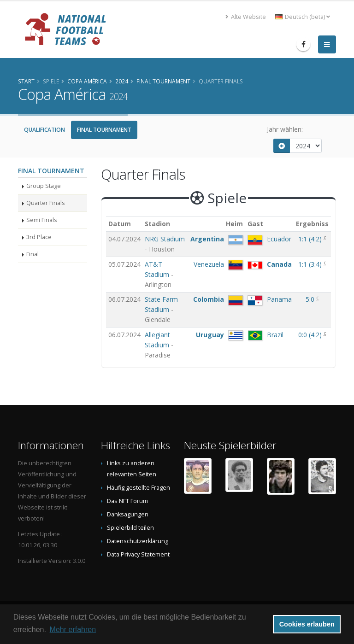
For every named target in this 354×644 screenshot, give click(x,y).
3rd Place (39, 237)
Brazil (275, 335)
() (311, 239)
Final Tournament (104, 130)
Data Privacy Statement (138, 554)
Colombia (209, 299)
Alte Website (246, 17)
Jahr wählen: (285, 129)
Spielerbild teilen (130, 528)
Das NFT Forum (127, 501)
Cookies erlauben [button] (307, 624)
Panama (279, 299)
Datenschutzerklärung (138, 541)
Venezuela (209, 264)
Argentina (207, 239)
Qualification (44, 130)
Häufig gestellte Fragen (139, 488)
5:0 (311, 299)
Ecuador (279, 239)
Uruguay (210, 335)
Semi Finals (42, 220)
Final (32, 254)
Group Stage (44, 186)
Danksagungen (128, 514)
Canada (279, 264)
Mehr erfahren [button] (73, 629)
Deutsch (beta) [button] (303, 17)
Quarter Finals (46, 203)
